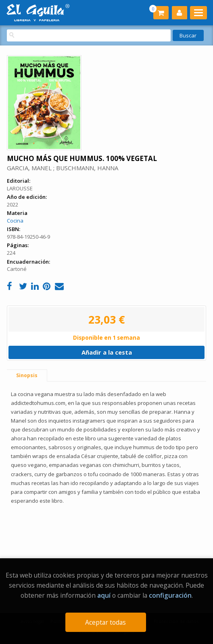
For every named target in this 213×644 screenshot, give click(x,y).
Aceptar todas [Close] (105, 622)
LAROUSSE (20, 188)
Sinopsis (27, 375)
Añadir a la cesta (107, 352)
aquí (104, 595)
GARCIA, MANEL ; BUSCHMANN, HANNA (63, 168)
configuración (170, 595)
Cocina (15, 221)
